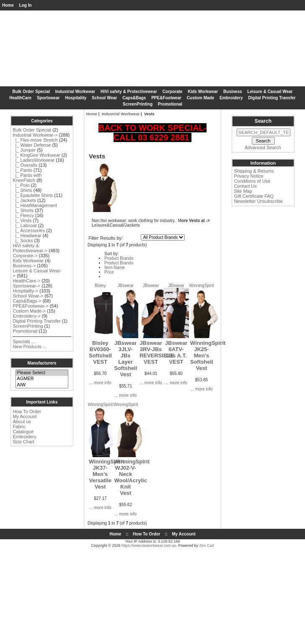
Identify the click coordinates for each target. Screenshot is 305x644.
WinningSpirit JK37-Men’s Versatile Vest (106, 474)
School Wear (104, 98)
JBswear (125, 286)
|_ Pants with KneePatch (27, 178)
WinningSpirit (202, 286)
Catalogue (23, 432)
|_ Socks (23, 241)
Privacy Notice (248, 176)
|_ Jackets (24, 200)
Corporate (173, 92)
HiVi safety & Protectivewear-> (30, 248)
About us (22, 422)
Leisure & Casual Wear (270, 92)
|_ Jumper (24, 150)
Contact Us (245, 186)
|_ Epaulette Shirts (33, 195)
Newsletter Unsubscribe (258, 201)
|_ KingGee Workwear (36, 155)
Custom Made (201, 98)
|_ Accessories (29, 230)
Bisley (100, 286)
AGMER (42, 379)
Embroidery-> (26, 316)
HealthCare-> (26, 281)
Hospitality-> (25, 291)
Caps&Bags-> (27, 301)
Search (263, 121)
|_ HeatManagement (35, 205)
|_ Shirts (22, 190)
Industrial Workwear (121, 114)
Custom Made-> (29, 311)
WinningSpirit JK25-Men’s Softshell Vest (208, 356)
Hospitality (76, 98)
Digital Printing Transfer (272, 98)
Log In (26, 5)
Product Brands (119, 258)
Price (109, 272)
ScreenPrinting (138, 104)
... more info (100, 383)
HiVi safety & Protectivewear (129, 92)
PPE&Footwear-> (30, 306)
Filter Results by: (106, 238)
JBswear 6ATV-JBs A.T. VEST (176, 352)
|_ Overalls (25, 165)
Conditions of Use (252, 181)
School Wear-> (28, 296)
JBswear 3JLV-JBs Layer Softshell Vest (125, 359)
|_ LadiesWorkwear (34, 160)
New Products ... (30, 347)
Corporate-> (25, 256)
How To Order (27, 411)
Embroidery (231, 98)
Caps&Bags (134, 98)
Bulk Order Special (31, 92)
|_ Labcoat (25, 225)
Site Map (243, 191)
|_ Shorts (23, 210)
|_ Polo (21, 185)
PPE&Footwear (166, 98)
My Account (25, 416)
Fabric (19, 427)
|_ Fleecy (23, 215)
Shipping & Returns (254, 171)
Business (233, 92)
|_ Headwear (27, 235)
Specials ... (24, 341)
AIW (42, 385)
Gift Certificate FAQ (254, 196)
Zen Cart (207, 546)
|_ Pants (22, 170)
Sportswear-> (26, 286)
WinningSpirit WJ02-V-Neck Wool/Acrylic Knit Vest (132, 477)
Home (8, 5)
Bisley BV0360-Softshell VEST (100, 352)
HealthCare (20, 98)
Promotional (170, 104)
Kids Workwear (203, 92)
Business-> (24, 266)
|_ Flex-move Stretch (35, 140)
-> (35, 135)
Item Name (115, 268)
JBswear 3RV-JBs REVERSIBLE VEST (157, 352)
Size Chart (23, 442)
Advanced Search (263, 147)
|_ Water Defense (32, 145)
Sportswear (48, 98)
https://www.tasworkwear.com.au (149, 546)
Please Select (42, 373)
